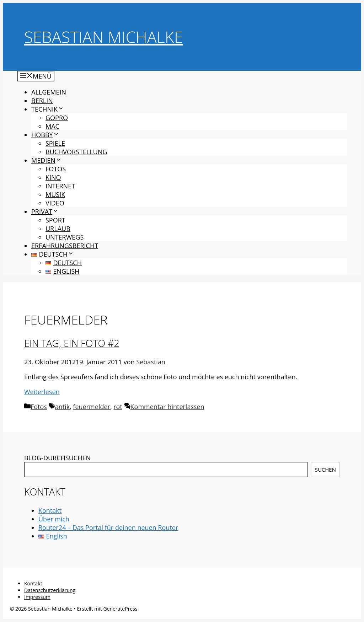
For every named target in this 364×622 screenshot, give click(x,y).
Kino (53, 177)
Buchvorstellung (76, 152)
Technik (48, 109)
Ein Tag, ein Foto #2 (72, 343)
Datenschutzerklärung (50, 590)
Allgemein (49, 92)
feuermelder (91, 407)
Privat (45, 211)
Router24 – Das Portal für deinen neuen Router (108, 527)
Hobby (45, 135)
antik (62, 407)
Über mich (54, 519)
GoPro (57, 118)
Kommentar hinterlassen (167, 407)
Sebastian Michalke (104, 37)
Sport (55, 220)
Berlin (42, 101)
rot (118, 407)
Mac (52, 126)
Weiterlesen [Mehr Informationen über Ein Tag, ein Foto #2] (42, 392)
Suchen (325, 470)
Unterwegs (65, 237)
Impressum (37, 597)
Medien (47, 160)
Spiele (55, 143)
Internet (60, 186)
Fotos (56, 169)
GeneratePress (120, 609)
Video (55, 203)
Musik (55, 194)
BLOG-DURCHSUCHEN (57, 458)
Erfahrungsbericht (65, 246)
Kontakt (50, 510)
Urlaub (58, 229)
